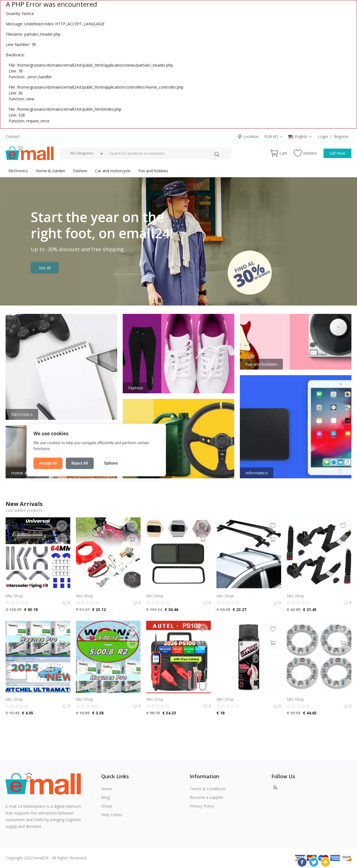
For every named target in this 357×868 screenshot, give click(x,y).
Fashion (80, 171)
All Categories (82, 153)
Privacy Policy (202, 806)
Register (341, 136)
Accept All (130, 447)
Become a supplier (207, 797)
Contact (13, 136)
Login (323, 136)
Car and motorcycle (113, 171)
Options (193, 447)
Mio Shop (14, 596)
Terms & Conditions (208, 789)
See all (45, 268)
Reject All (162, 447)
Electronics (18, 171)
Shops (107, 806)
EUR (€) (274, 136)
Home (107, 789)
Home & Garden (50, 171)
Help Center (112, 815)
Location (248, 136)
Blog (105, 797)
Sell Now (337, 153)
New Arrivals (24, 504)
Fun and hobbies (153, 171)
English (300, 136)
